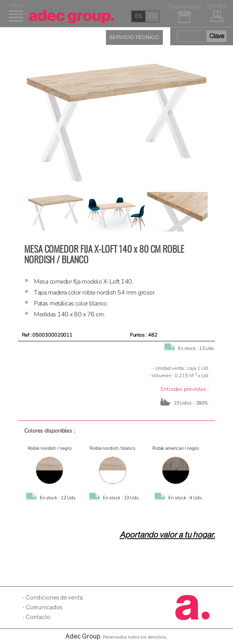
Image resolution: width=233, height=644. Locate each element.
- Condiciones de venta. (54, 598)
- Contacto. (37, 617)
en (152, 16)
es (139, 16)
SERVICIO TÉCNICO (134, 37)
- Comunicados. (43, 608)
